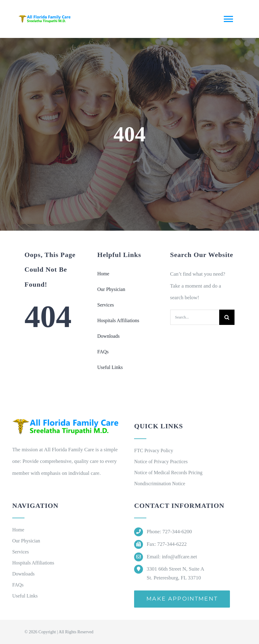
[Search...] (195, 317)
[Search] (227, 317)
